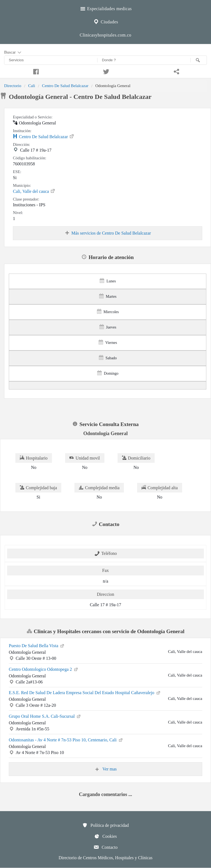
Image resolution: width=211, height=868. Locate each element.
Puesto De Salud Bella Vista (37, 645)
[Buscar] (199, 60)
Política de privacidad (105, 825)
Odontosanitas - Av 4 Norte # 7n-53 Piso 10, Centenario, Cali (66, 739)
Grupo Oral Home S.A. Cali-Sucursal (45, 716)
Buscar (13, 52)
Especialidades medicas (106, 8)
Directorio (13, 86)
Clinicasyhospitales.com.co (105, 35)
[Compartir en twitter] (105, 71)
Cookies (105, 836)
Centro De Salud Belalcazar (65, 86)
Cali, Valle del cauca (34, 191)
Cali (31, 86)
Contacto (105, 847)
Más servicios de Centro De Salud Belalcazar (108, 233)
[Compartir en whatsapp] (176, 71)
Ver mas (105, 769)
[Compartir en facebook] (35, 71)
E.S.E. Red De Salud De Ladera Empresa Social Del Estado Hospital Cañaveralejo (85, 692)
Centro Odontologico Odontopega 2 (44, 669)
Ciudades (105, 21)
